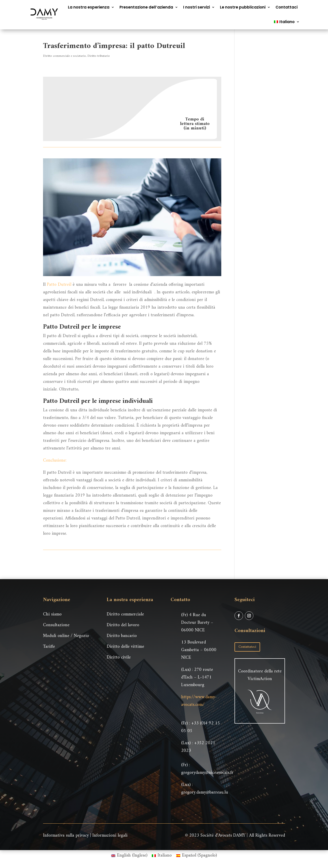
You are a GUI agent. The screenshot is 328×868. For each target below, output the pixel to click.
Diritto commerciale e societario (64, 56)
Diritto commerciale (125, 614)
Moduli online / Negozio (66, 636)
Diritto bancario (122, 636)
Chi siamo (52, 614)
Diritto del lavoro (123, 625)
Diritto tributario (99, 56)
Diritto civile (119, 658)
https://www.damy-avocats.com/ (199, 701)
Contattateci (247, 647)
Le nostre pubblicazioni (243, 7)
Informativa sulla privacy (66, 836)
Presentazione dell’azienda (146, 7)
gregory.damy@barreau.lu (205, 793)
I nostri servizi (197, 7)
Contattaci (287, 7)
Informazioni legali (110, 836)
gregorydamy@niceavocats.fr (207, 773)
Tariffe (49, 647)
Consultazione (56, 625)
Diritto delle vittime (125, 647)
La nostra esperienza (89, 7)
